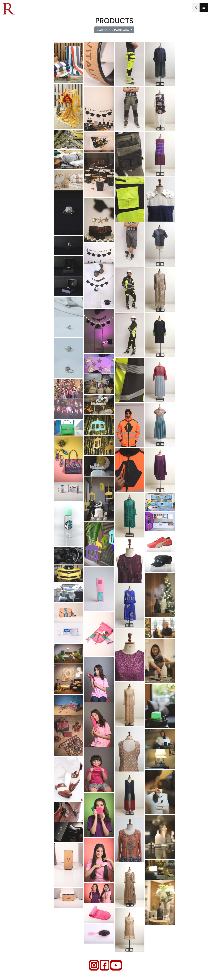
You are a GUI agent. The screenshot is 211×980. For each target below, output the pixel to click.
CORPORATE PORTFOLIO (113, 30)
